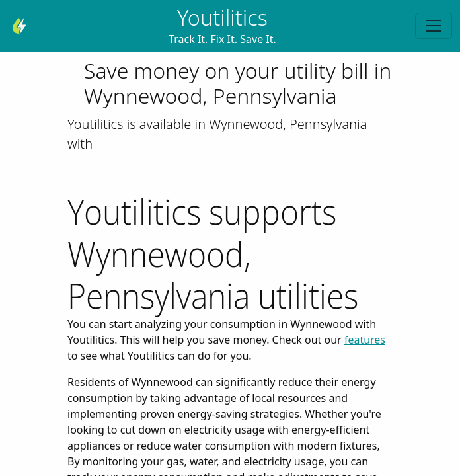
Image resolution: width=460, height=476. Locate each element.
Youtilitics (222, 18)
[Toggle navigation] (434, 26)
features (365, 340)
